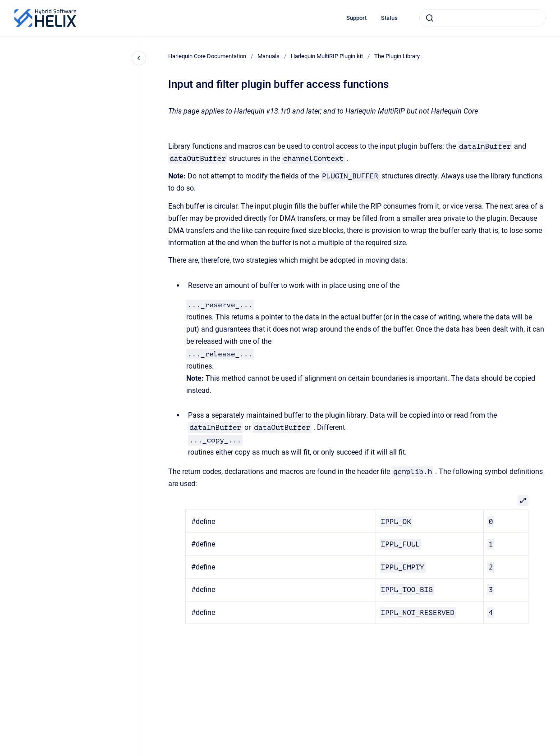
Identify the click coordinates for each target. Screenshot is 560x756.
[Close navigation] (139, 58)
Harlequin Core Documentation (207, 56)
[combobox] (482, 18)
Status (389, 18)
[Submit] (430, 18)
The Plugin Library (397, 56)
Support (356, 18)
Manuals (269, 56)
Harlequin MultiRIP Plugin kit (327, 56)
